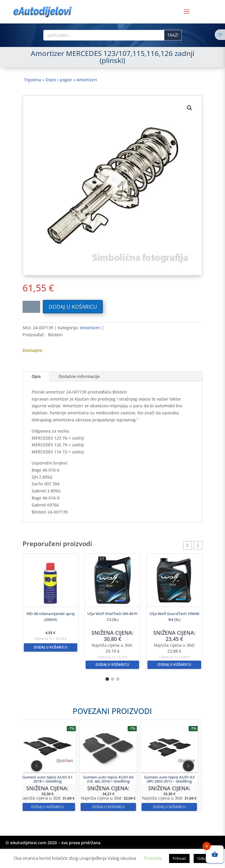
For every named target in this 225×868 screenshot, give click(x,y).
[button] (190, 108)
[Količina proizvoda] (31, 307)
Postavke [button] (153, 858)
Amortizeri (87, 80)
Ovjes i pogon (59, 80)
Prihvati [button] (179, 858)
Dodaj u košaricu (73, 307)
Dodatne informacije (79, 376)
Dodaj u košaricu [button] (51, 647)
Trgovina (33, 80)
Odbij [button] (202, 858)
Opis (36, 376)
